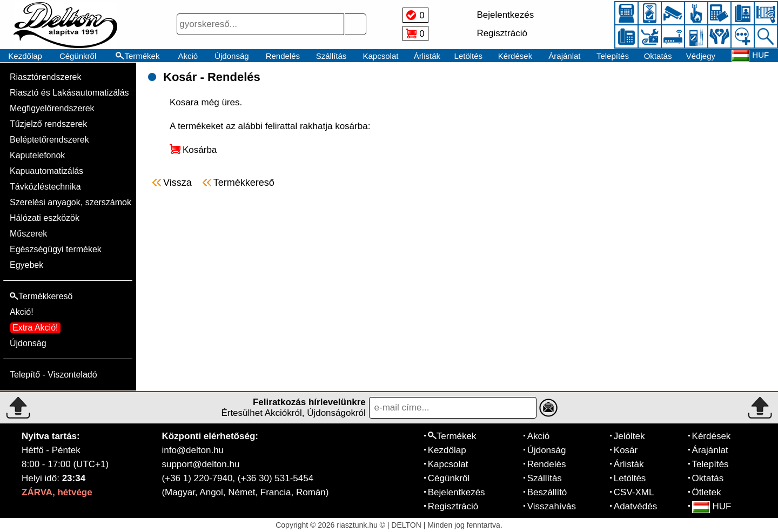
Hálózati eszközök (45, 218)
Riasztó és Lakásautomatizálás (69, 93)
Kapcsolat (381, 56)
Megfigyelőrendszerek (52, 108)
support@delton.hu (200, 464)
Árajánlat (564, 56)
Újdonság (232, 56)
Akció (188, 56)
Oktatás (658, 56)
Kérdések (515, 56)
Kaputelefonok (37, 155)
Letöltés (469, 56)
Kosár (626, 450)
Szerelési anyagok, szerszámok (71, 202)
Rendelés (283, 56)
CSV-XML (634, 492)
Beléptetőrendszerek (49, 140)
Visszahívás (552, 506)
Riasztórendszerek (46, 77)
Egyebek (26, 265)
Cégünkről (78, 56)
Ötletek (707, 492)
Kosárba (200, 150)
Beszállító (547, 492)
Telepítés (613, 56)
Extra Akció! (35, 328)
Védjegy (701, 56)
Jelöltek (629, 436)
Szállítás (331, 56)
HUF (712, 506)
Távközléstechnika (45, 187)
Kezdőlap (25, 56)
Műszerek (28, 234)
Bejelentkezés (457, 492)
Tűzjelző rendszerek (48, 124)
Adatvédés (635, 506)
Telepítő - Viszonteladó (53, 375)
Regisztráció (453, 506)
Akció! (22, 312)
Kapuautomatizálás (46, 171)
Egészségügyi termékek (56, 249)
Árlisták (427, 56)
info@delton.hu (193, 450)
